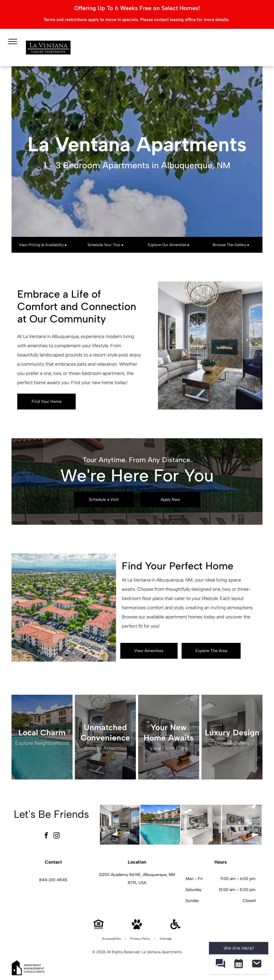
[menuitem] (112, 939)
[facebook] (46, 836)
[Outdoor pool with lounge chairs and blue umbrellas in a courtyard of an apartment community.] (160, 825)
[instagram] (57, 836)
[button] (220, 964)
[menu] (13, 41)
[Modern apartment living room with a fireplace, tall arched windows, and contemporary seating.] (120, 825)
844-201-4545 (53, 880)
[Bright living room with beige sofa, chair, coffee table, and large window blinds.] (242, 825)
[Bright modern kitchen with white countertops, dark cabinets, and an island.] (201, 825)
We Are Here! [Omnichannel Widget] (239, 948)
